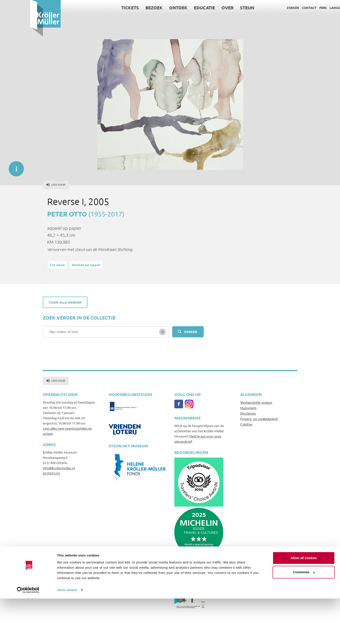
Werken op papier (86, 265)
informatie (14, 167)
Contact (279, 8)
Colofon (246, 424)
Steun (217, 8)
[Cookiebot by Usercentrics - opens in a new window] (28, 636)
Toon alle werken (65, 302)
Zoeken (263, 8)
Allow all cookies (304, 603)
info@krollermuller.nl (59, 468)
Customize (304, 618)
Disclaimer (248, 413)
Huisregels (248, 408)
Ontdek (148, 8)
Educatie (174, 8)
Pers (293, 8)
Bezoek (124, 8)
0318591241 (52, 473)
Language (308, 8)
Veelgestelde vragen (256, 402)
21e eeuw (57, 265)
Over (197, 8)
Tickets (100, 8)
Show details (67, 635)
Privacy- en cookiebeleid (259, 419)
